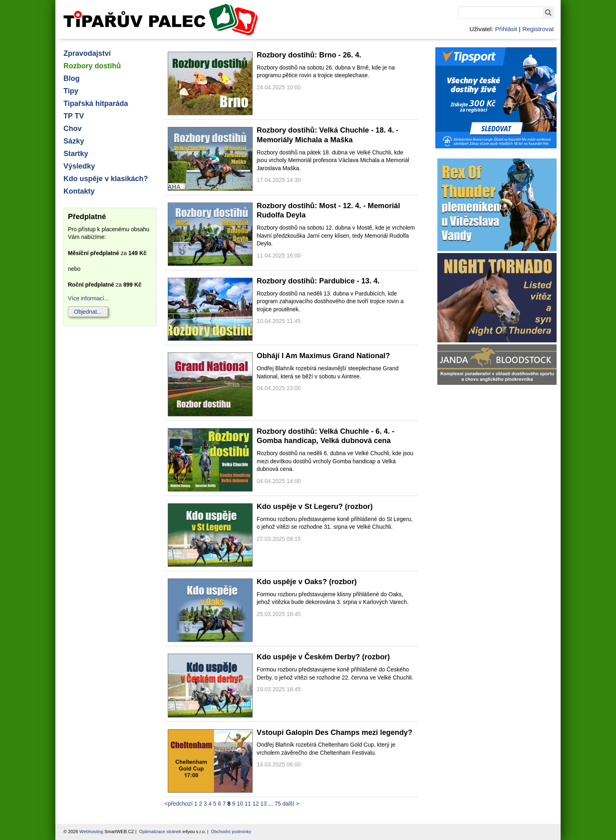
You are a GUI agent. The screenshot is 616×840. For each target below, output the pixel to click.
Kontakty (79, 191)
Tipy (71, 91)
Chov (73, 129)
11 (248, 804)
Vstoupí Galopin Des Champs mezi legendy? (334, 732)
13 (264, 804)
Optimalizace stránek (160, 832)
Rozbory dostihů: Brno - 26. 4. (309, 55)
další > (291, 804)
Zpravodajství (87, 53)
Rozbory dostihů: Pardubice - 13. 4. (318, 281)
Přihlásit (506, 29)
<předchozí (179, 804)
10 (240, 804)
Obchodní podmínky (231, 832)
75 (278, 804)
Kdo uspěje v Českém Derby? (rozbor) (323, 657)
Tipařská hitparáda (96, 103)
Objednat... (88, 312)
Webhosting (91, 832)
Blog (72, 78)
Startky (76, 154)
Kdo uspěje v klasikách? (106, 179)
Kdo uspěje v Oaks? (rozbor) (307, 582)
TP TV (74, 116)
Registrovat (538, 29)
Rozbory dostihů (92, 66)
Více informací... (88, 298)
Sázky (74, 141)
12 (256, 804)
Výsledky (79, 166)
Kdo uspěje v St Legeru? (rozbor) (315, 507)
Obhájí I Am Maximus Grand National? (323, 356)
